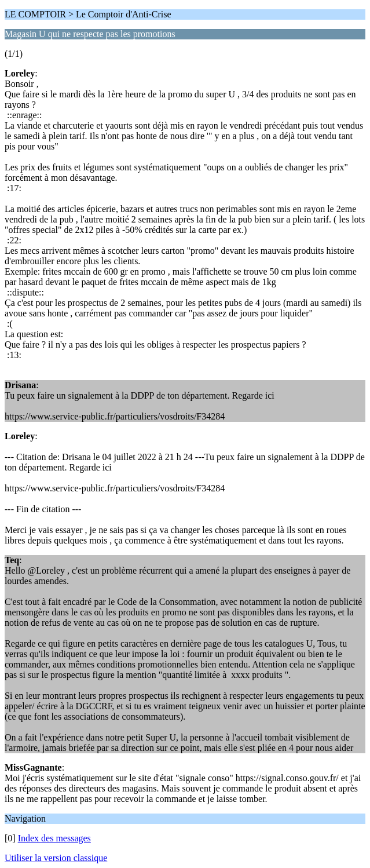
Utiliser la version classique (56, 858)
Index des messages (54, 838)
